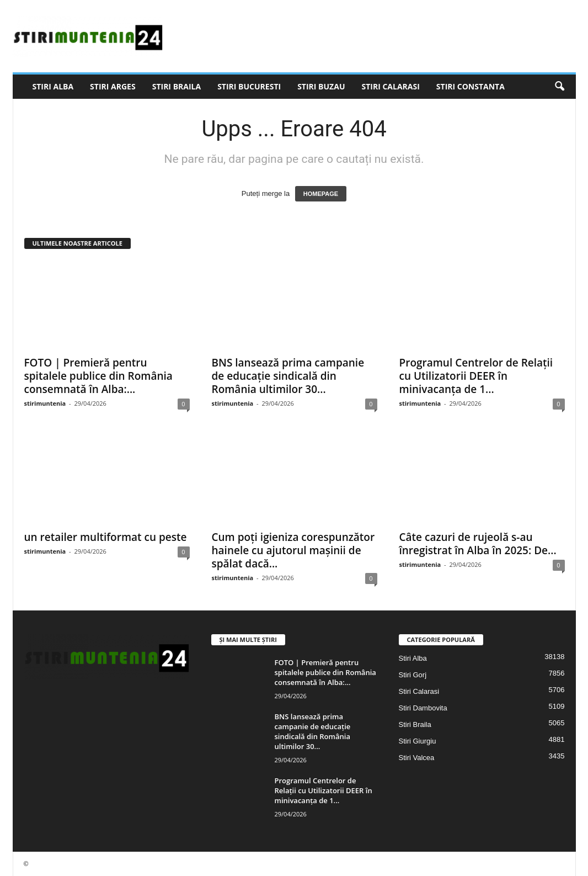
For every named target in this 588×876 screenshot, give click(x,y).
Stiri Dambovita (423, 708)
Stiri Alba (53, 86)
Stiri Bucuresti (249, 86)
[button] (559, 87)
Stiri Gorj (413, 675)
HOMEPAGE (321, 194)
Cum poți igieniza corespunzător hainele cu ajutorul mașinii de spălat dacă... (293, 550)
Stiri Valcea (417, 758)
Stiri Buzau (321, 86)
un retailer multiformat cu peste (106, 537)
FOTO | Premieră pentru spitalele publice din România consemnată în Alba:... (98, 376)
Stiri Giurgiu (418, 741)
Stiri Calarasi (390, 86)
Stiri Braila (177, 86)
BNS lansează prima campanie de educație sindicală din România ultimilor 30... (288, 376)
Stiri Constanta (471, 86)
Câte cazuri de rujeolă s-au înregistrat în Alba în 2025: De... (478, 544)
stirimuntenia (45, 403)
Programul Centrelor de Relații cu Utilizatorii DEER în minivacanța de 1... (476, 376)
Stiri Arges (113, 86)
